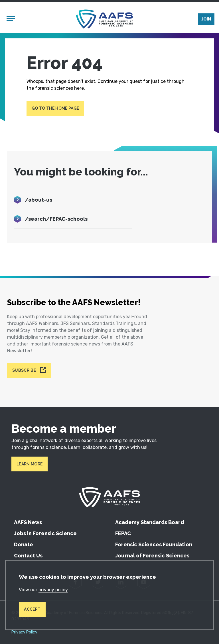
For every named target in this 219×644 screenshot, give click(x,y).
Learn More (30, 464)
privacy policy (53, 590)
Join (206, 19)
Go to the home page (55, 108)
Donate (24, 544)
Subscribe (24, 370)
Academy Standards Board (150, 522)
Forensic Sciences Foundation (154, 544)
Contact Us (28, 556)
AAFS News (28, 522)
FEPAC (123, 533)
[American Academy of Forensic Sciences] (104, 19)
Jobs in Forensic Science (45, 533)
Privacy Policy (24, 632)
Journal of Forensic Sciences (152, 556)
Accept (32, 609)
